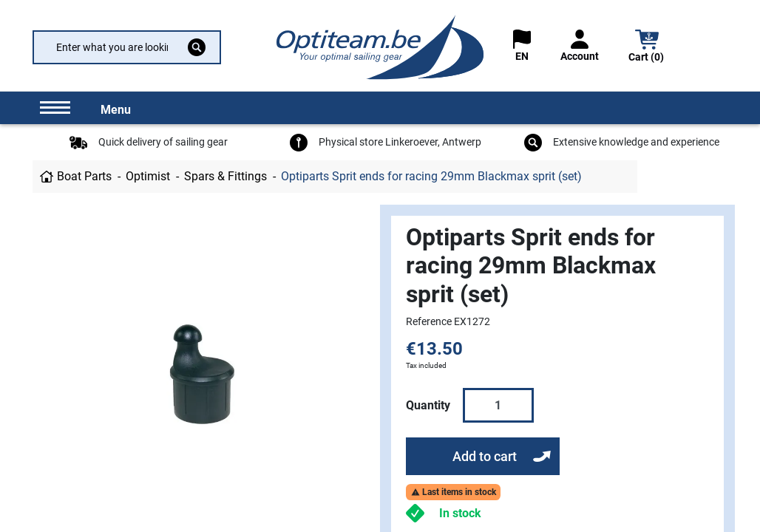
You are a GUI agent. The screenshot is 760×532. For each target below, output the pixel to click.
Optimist (148, 176)
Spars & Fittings (225, 176)
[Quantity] (498, 405)
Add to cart (485, 456)
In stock (460, 513)
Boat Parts (84, 176)
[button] (647, 48)
